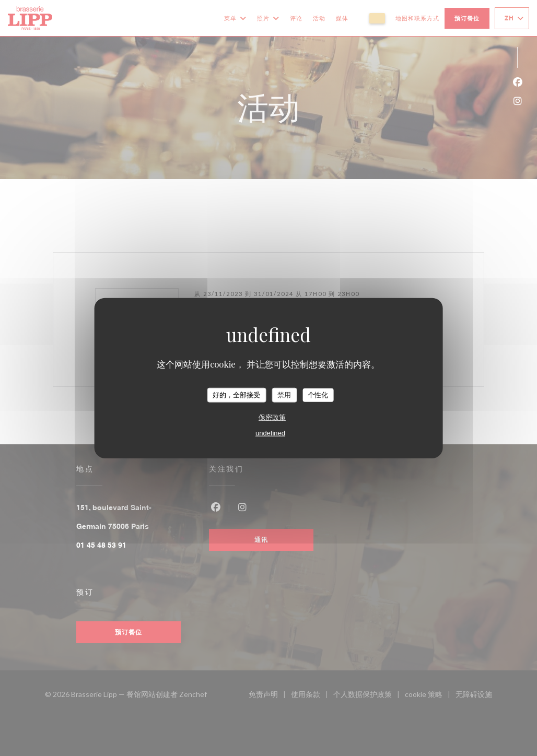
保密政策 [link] (272, 417)
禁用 (284, 395)
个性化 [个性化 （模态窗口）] (318, 395)
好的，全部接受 (236, 395)
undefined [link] (270, 433)
